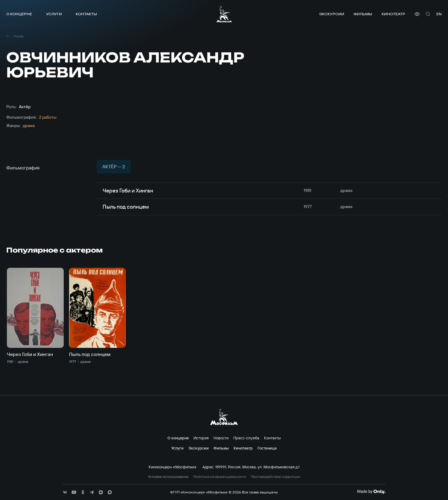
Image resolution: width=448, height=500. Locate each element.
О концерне (19, 14)
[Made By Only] (371, 492)
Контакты (86, 14)
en (439, 14)
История (201, 438)
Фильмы (363, 14)
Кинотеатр (393, 14)
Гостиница (267, 448)
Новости (221, 438)
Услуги (54, 14)
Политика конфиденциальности (220, 477)
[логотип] (224, 14)
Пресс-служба (246, 438)
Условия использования (168, 477)
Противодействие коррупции (276, 477)
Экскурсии (332, 14)
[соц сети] (65, 492)
